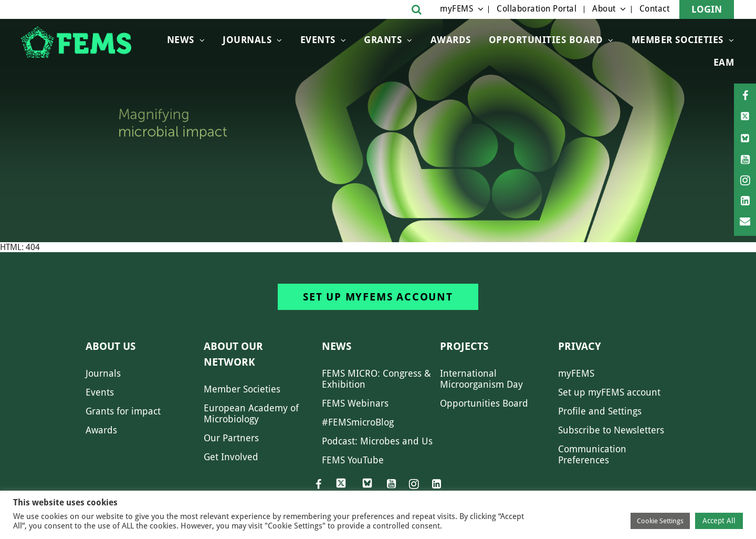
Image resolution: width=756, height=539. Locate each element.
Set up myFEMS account (378, 297)
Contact (655, 9)
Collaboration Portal (537, 9)
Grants (383, 40)
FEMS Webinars (355, 403)
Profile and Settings (600, 411)
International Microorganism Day (481, 379)
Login (707, 9)
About (604, 9)
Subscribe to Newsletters (611, 430)
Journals (247, 40)
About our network (233, 354)
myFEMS (456, 9)
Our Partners (231, 438)
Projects (464, 346)
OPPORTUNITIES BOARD (546, 40)
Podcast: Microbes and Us (377, 441)
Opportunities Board (484, 403)
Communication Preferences (592, 454)
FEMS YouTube (353, 460)
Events (318, 40)
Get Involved (231, 457)
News (181, 40)
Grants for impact (123, 411)
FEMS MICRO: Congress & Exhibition (376, 379)
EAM (724, 62)
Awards (451, 40)
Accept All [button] (719, 521)
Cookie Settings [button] (660, 521)
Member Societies (678, 40)
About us (111, 346)
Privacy (580, 346)
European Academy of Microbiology (251, 413)
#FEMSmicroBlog (358, 422)
